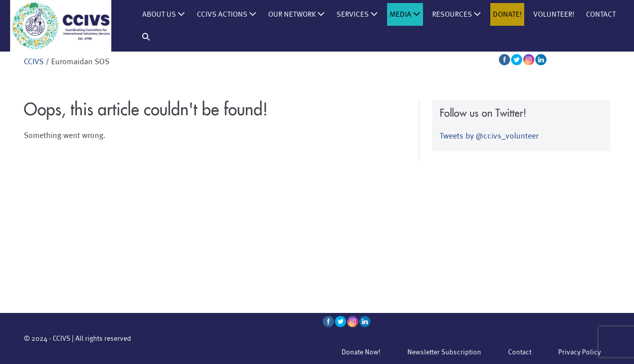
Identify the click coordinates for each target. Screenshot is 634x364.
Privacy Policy (579, 352)
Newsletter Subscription (444, 352)
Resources (457, 14)
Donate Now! (361, 352)
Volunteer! (554, 14)
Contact (601, 14)
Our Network (297, 14)
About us (164, 14)
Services (357, 14)
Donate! (507, 14)
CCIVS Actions (227, 14)
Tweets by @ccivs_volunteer (489, 136)
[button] (146, 37)
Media (405, 14)
